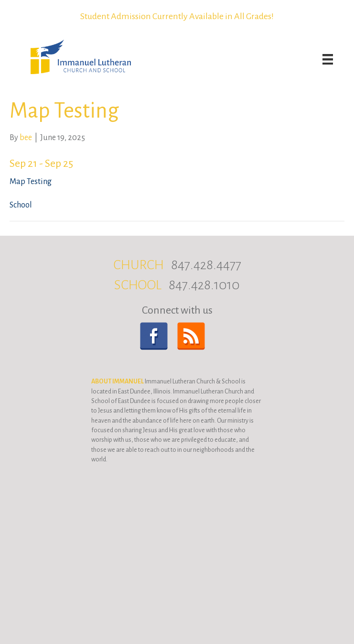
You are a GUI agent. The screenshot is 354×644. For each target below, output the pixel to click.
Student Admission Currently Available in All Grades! (177, 16)
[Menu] (328, 59)
